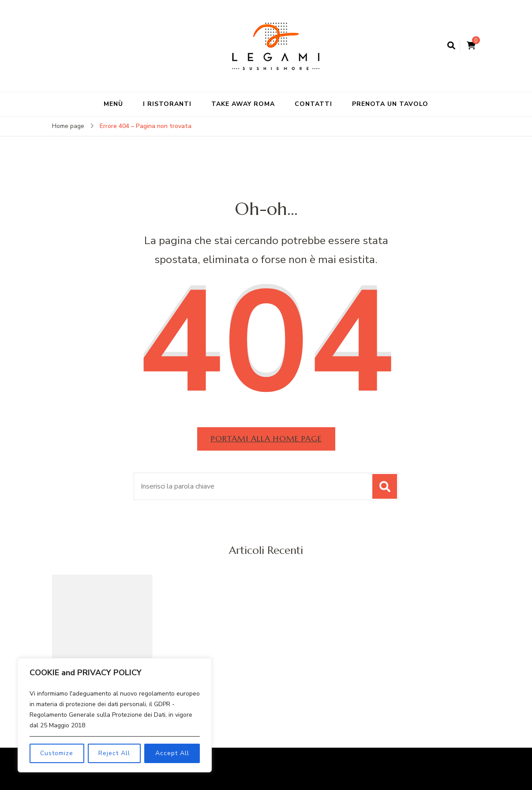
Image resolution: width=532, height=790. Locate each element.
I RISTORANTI (167, 104)
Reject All (114, 753)
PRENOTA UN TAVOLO (390, 104)
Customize (57, 753)
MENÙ (113, 104)
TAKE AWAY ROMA (243, 104)
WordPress (265, 775)
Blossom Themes (405, 763)
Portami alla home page (266, 438)
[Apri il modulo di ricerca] (451, 46)
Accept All (172, 753)
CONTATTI (313, 104)
